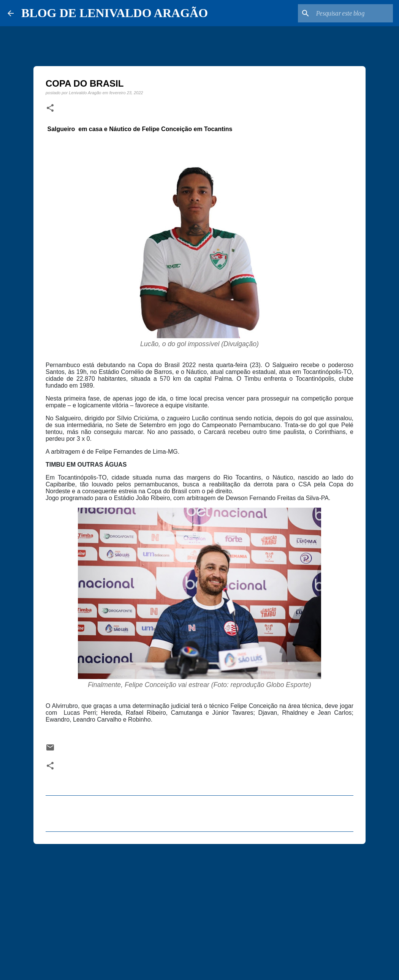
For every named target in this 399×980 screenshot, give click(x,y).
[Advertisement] (199, 909)
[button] (50, 108)
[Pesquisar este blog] (353, 13)
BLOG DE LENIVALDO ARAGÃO (115, 13)
